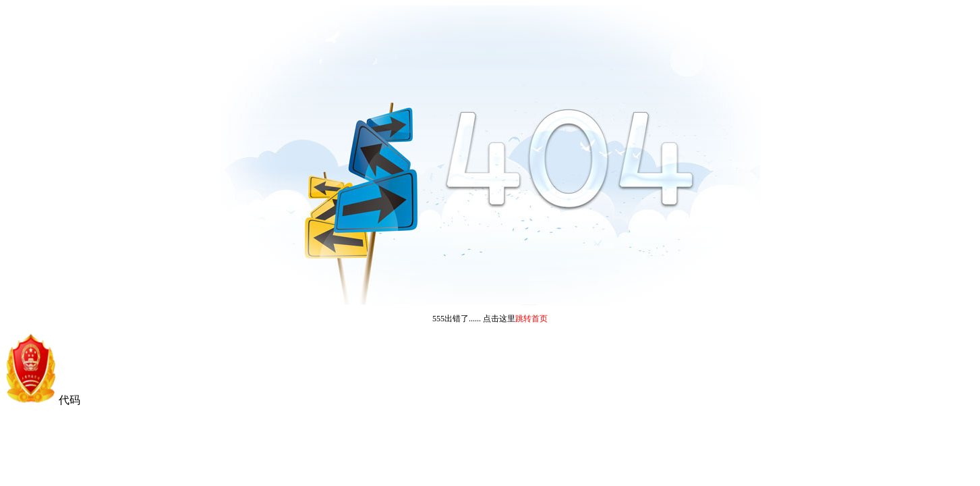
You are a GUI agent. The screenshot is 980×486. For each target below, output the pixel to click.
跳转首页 (531, 319)
